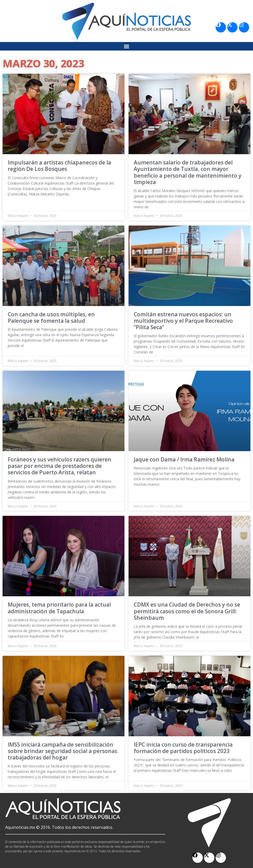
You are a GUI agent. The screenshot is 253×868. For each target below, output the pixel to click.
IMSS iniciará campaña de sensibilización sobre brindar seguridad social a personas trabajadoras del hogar (62, 751)
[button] (127, 46)
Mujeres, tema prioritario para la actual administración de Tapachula (59, 608)
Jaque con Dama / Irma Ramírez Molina (184, 459)
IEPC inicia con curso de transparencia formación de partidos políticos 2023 (183, 748)
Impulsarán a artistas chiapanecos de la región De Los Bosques (59, 166)
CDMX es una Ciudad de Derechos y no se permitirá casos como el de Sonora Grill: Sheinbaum (187, 611)
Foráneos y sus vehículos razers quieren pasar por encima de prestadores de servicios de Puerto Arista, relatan (60, 466)
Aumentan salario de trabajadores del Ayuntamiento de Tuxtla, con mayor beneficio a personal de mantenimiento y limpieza (188, 172)
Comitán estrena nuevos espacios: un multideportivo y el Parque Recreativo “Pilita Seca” (183, 321)
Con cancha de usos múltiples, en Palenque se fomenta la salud (51, 317)
